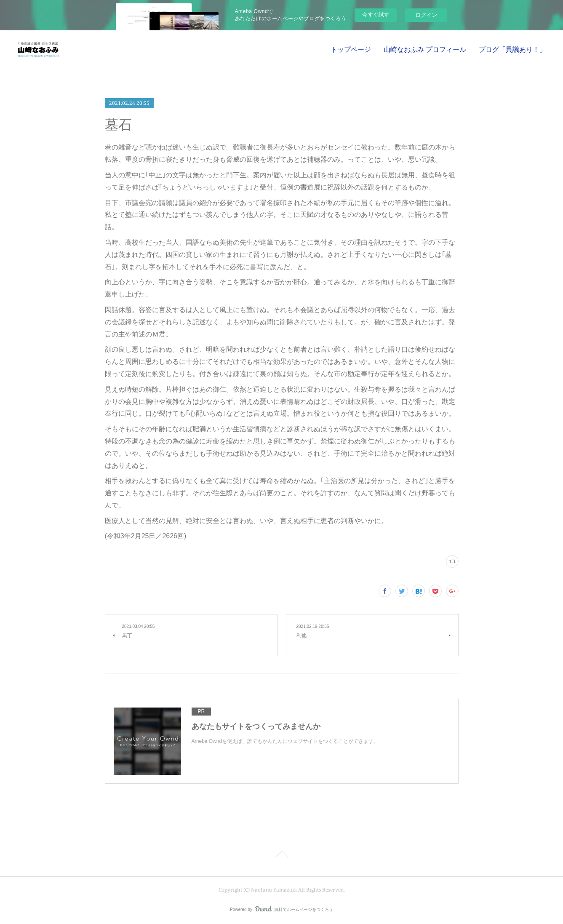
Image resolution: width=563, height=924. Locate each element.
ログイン (426, 15)
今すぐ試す (376, 15)
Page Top (281, 856)
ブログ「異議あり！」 (512, 49)
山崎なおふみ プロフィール (425, 49)
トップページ (351, 49)
